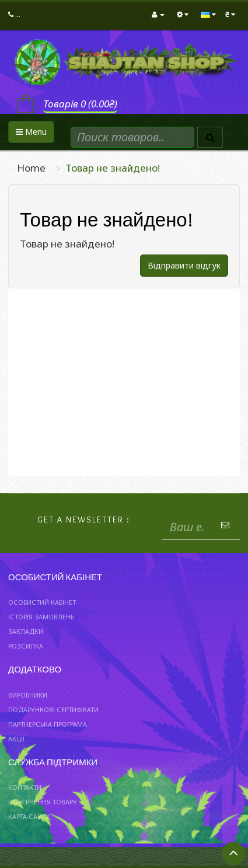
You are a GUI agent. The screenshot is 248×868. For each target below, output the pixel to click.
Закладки (26, 631)
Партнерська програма (48, 724)
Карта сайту (29, 816)
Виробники (28, 695)
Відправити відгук (184, 265)
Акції (16, 739)
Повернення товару (43, 802)
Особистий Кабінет (42, 602)
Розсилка (26, 646)
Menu (31, 132)
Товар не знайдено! (113, 168)
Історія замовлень (41, 617)
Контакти (25, 787)
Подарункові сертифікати (53, 710)
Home (31, 168)
